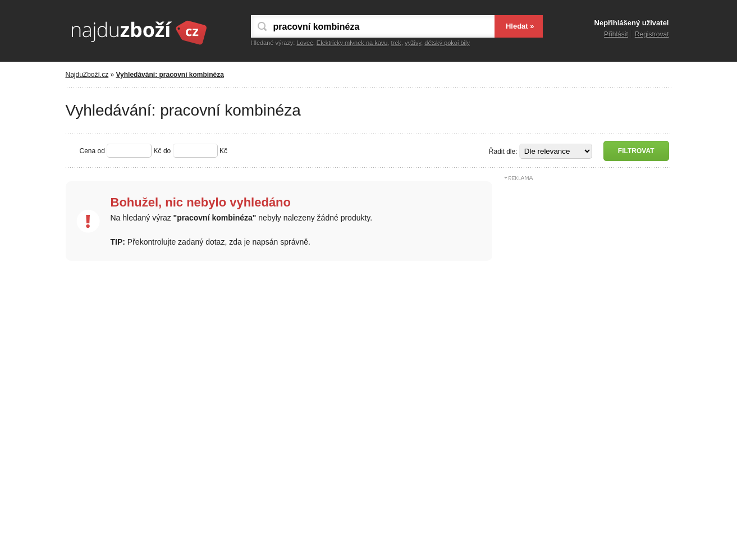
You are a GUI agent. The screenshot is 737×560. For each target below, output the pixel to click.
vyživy (413, 43)
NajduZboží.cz (87, 75)
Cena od (92, 151)
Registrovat (652, 34)
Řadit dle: (503, 152)
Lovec (305, 43)
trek (396, 43)
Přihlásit (616, 34)
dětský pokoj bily (447, 43)
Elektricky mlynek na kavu (352, 43)
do (167, 151)
